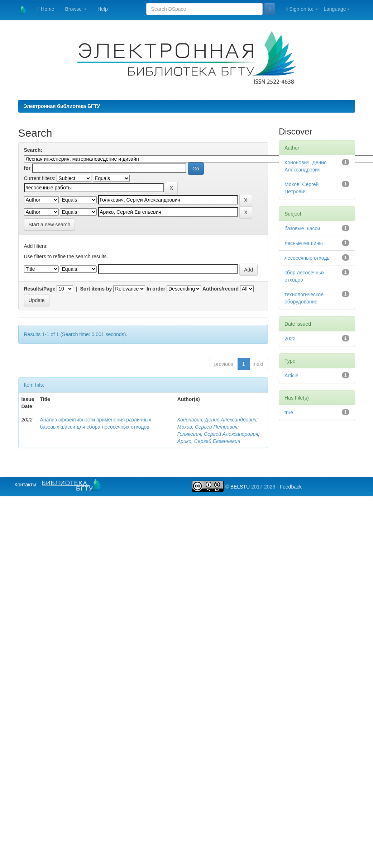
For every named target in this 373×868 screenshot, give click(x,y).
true (289, 412)
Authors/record (221, 289)
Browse (76, 9)
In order (156, 289)
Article (291, 376)
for (27, 168)
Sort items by (96, 289)
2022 (290, 339)
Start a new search (50, 225)
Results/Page (40, 289)
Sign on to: (302, 9)
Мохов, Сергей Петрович (207, 427)
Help (103, 9)
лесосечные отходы (307, 258)
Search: (33, 150)
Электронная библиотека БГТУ (62, 106)
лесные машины (304, 243)
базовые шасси (302, 228)
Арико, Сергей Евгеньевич (209, 441)
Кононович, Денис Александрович (217, 420)
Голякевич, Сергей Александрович (218, 434)
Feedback (290, 487)
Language (336, 9)
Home (46, 9)
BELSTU (240, 487)
